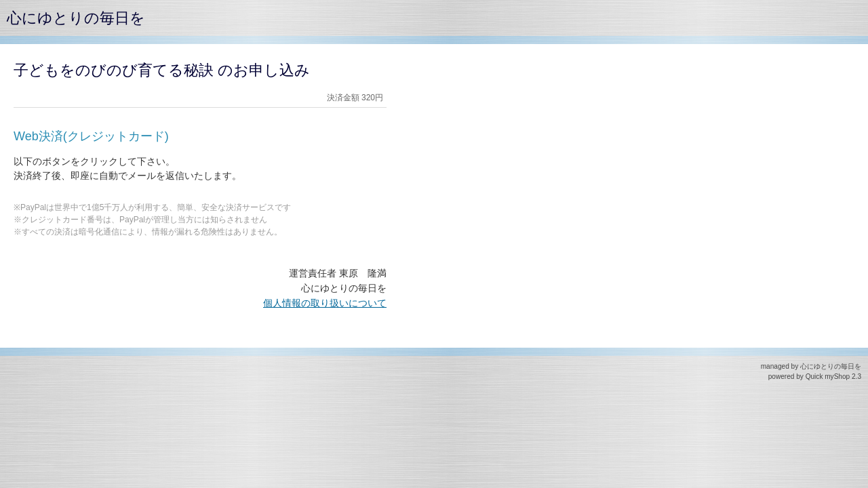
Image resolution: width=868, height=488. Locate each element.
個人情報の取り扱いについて (325, 303)
